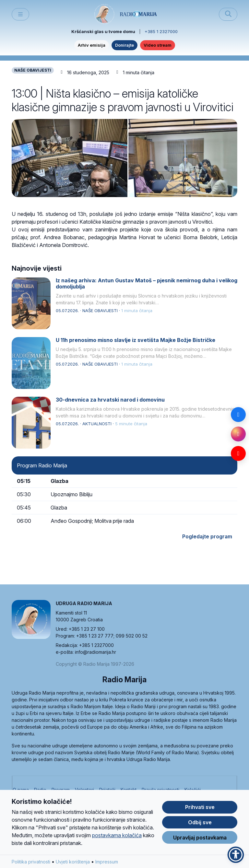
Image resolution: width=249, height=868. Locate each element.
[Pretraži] (228, 14)
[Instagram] (238, 434)
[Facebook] (238, 415)
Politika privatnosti (31, 862)
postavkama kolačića (117, 835)
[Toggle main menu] (20, 14)
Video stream (158, 45)
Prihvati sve (200, 807)
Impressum (107, 862)
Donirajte (124, 45)
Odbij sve (200, 822)
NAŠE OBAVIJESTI (33, 70)
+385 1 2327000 (161, 31)
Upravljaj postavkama (200, 838)
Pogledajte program (207, 536)
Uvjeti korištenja (73, 862)
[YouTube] (238, 453)
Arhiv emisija (92, 45)
